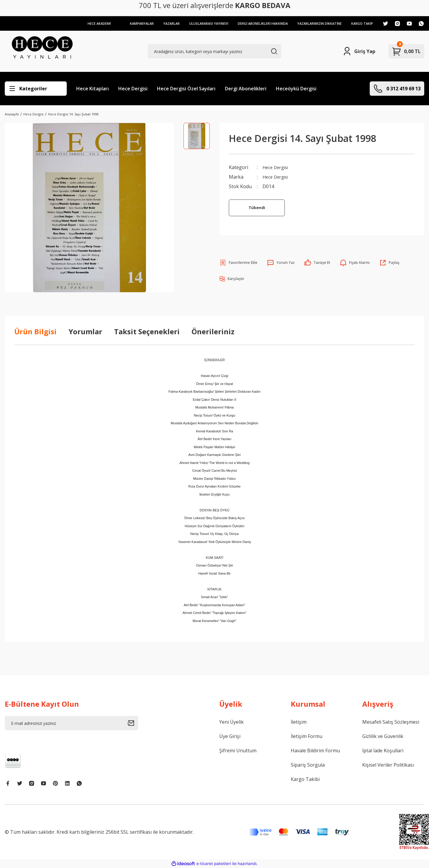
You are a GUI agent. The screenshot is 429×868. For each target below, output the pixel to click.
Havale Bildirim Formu (315, 751)
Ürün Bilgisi (35, 331)
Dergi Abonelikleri (246, 89)
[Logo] (42, 51)
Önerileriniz (213, 331)
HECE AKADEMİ (86, 23)
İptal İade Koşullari (383, 751)
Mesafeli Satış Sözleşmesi (391, 722)
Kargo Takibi (305, 779)
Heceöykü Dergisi (296, 89)
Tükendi (257, 208)
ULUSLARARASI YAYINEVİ (199, 23)
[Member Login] (359, 51)
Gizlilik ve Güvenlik (383, 736)
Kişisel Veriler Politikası (388, 765)
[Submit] (133, 723)
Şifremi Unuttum (238, 751)
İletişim (299, 722)
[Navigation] (36, 89)
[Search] (214, 51)
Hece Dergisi (133, 89)
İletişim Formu (307, 736)
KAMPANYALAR (130, 23)
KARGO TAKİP (361, 23)
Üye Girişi (230, 736)
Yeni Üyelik (231, 722)
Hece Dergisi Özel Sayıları (186, 89)
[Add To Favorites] (238, 263)
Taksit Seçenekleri (147, 331)
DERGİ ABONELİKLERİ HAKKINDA (256, 23)
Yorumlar (85, 331)
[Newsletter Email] (71, 723)
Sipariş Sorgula (308, 765)
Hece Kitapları (93, 89)
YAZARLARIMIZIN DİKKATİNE (316, 23)
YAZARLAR (161, 23)
